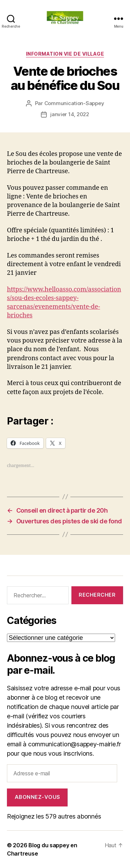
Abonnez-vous (37, 797)
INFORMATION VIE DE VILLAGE (65, 54)
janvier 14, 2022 (70, 114)
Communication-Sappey (74, 103)
